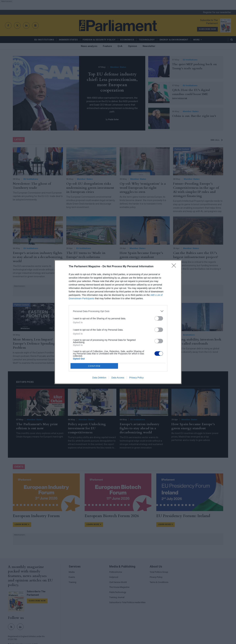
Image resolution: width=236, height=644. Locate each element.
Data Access (118, 378)
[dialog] (118, 322)
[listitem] (118, 311)
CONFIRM (94, 366)
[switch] (159, 318)
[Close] (175, 267)
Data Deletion (99, 378)
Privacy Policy (136, 378)
